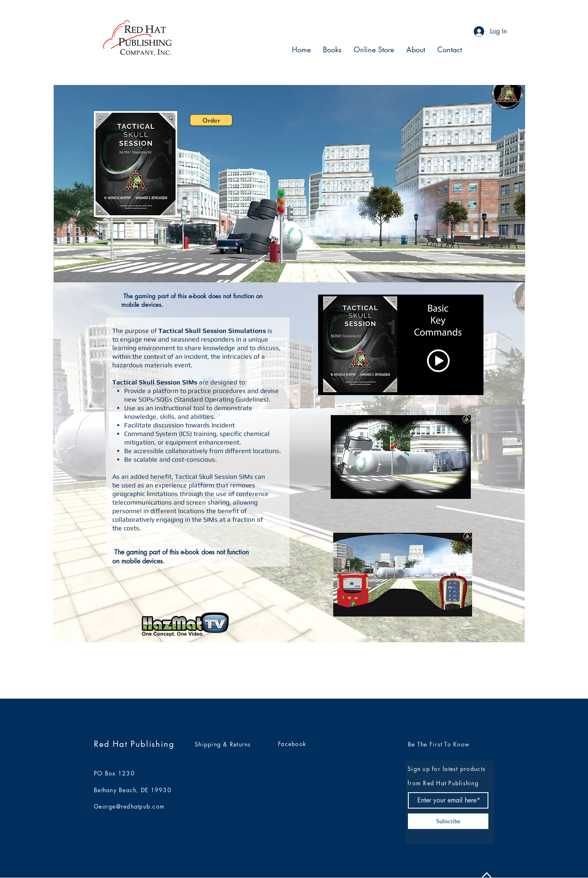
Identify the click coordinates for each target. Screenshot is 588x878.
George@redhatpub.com (129, 806)
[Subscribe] (448, 821)
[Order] (211, 120)
